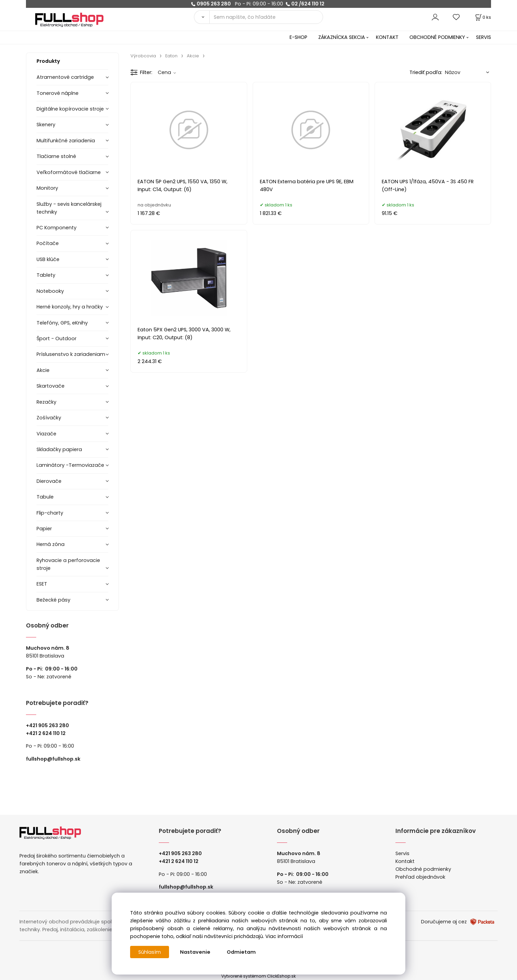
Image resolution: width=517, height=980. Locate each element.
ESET (42, 584)
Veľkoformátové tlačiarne (69, 172)
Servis (402, 853)
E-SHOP (298, 37)
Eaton (171, 56)
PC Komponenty (57, 228)
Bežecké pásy (53, 600)
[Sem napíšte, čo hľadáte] (266, 17)
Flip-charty (50, 513)
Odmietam (241, 952)
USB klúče (48, 259)
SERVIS (484, 37)
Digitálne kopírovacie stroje (70, 109)
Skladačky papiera (59, 449)
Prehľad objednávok (420, 877)
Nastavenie (195, 952)
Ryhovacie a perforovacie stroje (68, 564)
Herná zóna (51, 544)
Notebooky (50, 291)
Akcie (43, 370)
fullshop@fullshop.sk (53, 759)
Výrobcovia (143, 56)
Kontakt (405, 861)
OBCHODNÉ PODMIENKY (437, 37)
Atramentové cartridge (65, 77)
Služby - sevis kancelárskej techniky (69, 208)
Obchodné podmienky (423, 869)
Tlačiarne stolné (56, 156)
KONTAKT (387, 37)
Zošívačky (49, 418)
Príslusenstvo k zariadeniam (71, 354)
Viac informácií (284, 936)
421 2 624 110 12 (47, 733)
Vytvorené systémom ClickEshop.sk (258, 976)
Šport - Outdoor (57, 338)
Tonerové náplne (58, 93)
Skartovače (51, 386)
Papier (44, 529)
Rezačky (46, 402)
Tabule (45, 497)
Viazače (46, 434)
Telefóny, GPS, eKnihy (62, 323)
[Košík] (483, 17)
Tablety (46, 275)
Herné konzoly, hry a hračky (70, 307)
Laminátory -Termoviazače (70, 465)
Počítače (48, 243)
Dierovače (49, 481)
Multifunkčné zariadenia (66, 141)
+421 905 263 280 (47, 725)
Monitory (47, 188)
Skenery (46, 125)
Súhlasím (150, 952)
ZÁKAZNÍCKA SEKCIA (342, 37)
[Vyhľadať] (202, 17)
